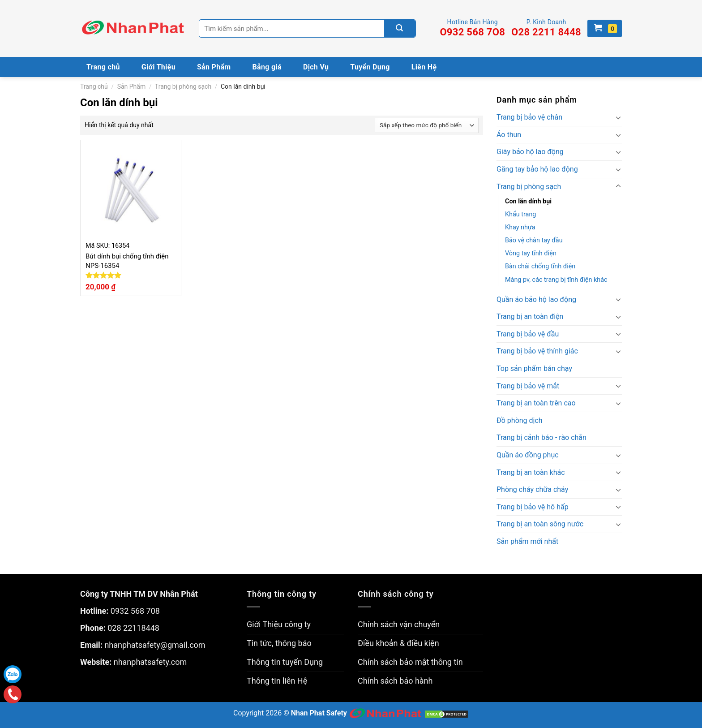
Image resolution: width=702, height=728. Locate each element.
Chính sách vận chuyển (399, 624)
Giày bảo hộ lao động (530, 152)
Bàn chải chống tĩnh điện (540, 266)
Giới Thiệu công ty (279, 624)
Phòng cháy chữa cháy (532, 489)
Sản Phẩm (214, 67)
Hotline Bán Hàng (472, 28)
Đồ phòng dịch (520, 420)
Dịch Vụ (316, 67)
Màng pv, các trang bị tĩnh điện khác (556, 280)
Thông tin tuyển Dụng (285, 662)
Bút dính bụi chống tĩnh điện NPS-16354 (127, 261)
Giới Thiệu (158, 67)
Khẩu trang (520, 214)
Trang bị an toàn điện (530, 317)
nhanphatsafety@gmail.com (155, 645)
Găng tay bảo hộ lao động (537, 169)
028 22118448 (133, 628)
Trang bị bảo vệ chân (529, 117)
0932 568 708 (135, 611)
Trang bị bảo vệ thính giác (537, 351)
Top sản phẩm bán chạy (534, 368)
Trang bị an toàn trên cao (536, 403)
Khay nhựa (520, 227)
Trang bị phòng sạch (183, 86)
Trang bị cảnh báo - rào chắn (541, 437)
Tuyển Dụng (370, 67)
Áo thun (509, 135)
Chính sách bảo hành (395, 681)
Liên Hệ (424, 67)
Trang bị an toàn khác (531, 472)
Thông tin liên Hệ (277, 681)
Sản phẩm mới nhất (527, 541)
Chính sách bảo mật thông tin (410, 662)
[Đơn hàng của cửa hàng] (427, 125)
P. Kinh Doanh (546, 28)
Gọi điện (13, 694)
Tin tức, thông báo (279, 643)
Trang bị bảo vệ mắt (528, 386)
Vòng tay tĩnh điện (531, 253)
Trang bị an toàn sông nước (540, 524)
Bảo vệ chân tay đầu (534, 240)
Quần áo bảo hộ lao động (536, 299)
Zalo (13, 674)
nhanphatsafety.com (150, 662)
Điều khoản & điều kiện (398, 643)
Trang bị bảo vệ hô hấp (533, 507)
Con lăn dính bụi (528, 201)
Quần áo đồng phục (528, 455)
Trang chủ (103, 67)
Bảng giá (267, 67)
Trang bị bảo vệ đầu (528, 334)
